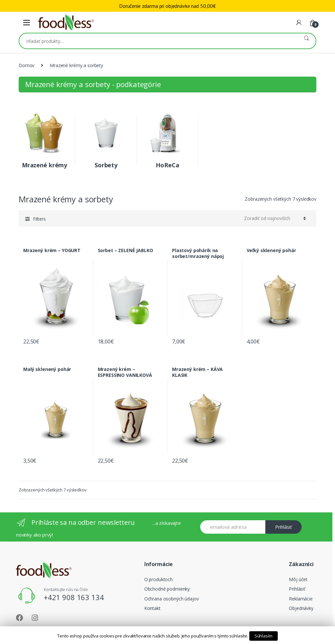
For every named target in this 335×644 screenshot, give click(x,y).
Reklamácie (301, 599)
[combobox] (158, 41)
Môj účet (298, 579)
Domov (26, 65)
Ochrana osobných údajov (172, 599)
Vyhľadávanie (306, 41)
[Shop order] (275, 218)
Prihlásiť (283, 527)
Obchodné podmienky (167, 589)
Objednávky (301, 608)
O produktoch (159, 579)
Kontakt (152, 608)
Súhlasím (264, 636)
